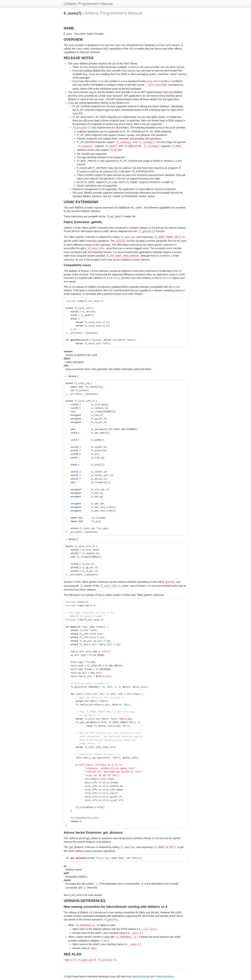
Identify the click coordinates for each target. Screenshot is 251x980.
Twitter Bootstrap (164, 976)
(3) (147, 231)
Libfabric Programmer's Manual (88, 4)
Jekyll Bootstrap (141, 976)
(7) (82, 128)
